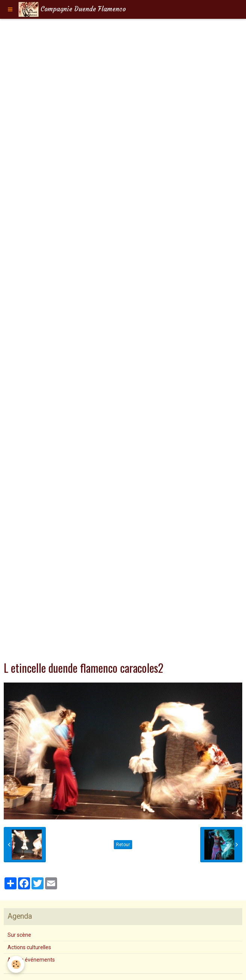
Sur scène (19, 935)
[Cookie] (16, 964)
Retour (123, 845)
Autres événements (31, 960)
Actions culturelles (29, 947)
